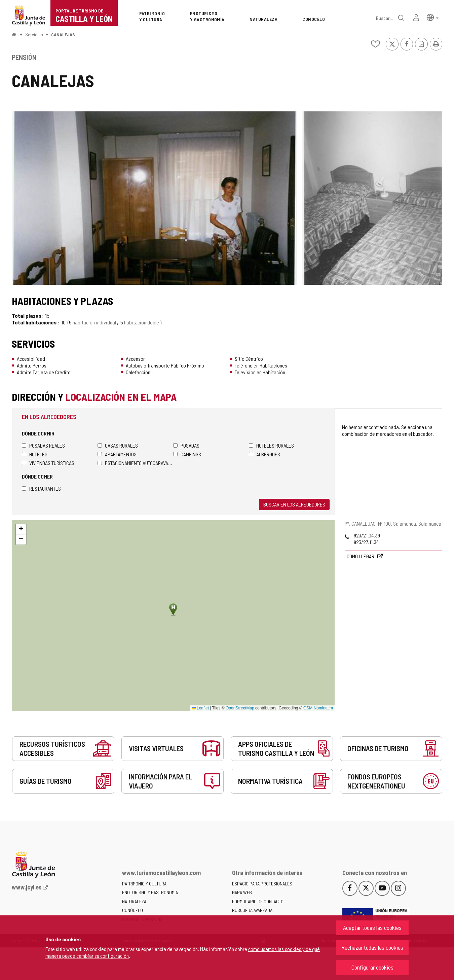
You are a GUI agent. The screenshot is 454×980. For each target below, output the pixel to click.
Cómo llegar (361, 556)
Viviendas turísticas (48, 463)
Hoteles (35, 454)
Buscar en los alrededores (294, 504)
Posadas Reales (43, 445)
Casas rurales (118, 445)
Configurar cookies (372, 967)
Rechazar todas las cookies (372, 947)
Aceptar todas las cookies (372, 928)
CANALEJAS (63, 34)
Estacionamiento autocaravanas (135, 463)
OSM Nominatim (318, 708)
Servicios (34, 34)
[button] (433, 17)
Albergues (264, 454)
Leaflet (200, 708)
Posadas (186, 445)
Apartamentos (117, 454)
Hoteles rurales (271, 445)
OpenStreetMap (240, 708)
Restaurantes (41, 488)
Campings (187, 454)
